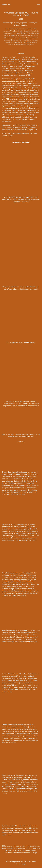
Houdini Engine (30, 42)
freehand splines (18, 42)
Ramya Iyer (6, 4)
